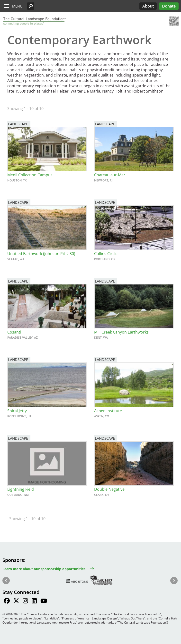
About (148, 6)
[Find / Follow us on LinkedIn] (34, 601)
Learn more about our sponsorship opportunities (44, 569)
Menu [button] (17, 6)
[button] (31, 6)
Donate (169, 6)
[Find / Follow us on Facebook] (7, 601)
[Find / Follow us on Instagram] (25, 601)
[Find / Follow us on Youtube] (44, 601)
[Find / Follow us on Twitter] (16, 601)
